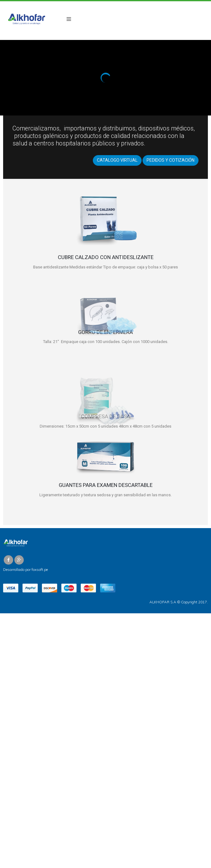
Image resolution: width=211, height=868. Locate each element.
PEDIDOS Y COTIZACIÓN (171, 160)
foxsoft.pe (40, 569)
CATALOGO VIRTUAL (117, 160)
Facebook (8, 560)
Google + (19, 560)
